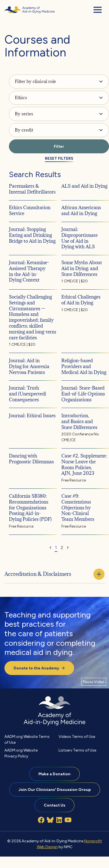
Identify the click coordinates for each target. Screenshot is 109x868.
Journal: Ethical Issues (32, 415)
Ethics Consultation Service (30, 210)
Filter (59, 146)
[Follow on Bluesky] (50, 820)
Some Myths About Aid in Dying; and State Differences (82, 268)
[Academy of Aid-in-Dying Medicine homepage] (30, 10)
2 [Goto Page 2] (62, 548)
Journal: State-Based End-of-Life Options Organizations (83, 394)
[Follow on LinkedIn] (59, 820)
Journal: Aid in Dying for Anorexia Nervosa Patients (29, 366)
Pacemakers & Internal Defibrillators (32, 189)
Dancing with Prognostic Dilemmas (31, 459)
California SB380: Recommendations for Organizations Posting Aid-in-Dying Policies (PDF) (30, 508)
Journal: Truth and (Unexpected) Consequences (27, 394)
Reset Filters (59, 158)
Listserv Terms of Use (77, 750)
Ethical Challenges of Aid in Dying (81, 300)
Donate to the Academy (39, 668)
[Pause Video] (94, 682)
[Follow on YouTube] (68, 820)
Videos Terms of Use (77, 736)
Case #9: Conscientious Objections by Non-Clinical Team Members (78, 508)
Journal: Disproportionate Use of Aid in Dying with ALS (79, 238)
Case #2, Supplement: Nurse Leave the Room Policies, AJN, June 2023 (84, 464)
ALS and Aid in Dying (84, 186)
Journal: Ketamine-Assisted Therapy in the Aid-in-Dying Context (29, 271)
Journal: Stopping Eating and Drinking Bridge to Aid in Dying (32, 235)
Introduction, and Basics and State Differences (79, 421)
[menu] (98, 10)
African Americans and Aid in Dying (81, 210)
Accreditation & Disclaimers (55, 574)
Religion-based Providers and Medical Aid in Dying (84, 366)
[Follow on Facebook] (41, 820)
